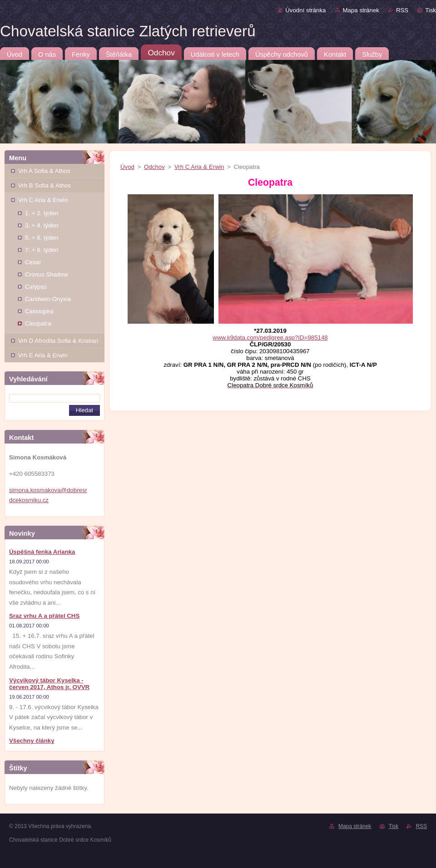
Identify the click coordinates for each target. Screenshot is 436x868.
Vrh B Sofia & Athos (45, 185)
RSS (402, 10)
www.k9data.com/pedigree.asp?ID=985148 (270, 338)
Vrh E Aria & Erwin (43, 355)
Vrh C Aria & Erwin (43, 200)
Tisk (431, 10)
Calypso (36, 287)
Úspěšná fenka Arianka (42, 552)
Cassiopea (39, 311)
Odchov (154, 167)
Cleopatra (38, 323)
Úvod (127, 167)
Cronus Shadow (46, 274)
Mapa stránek (361, 10)
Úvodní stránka (305, 10)
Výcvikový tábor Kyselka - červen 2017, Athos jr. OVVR (49, 684)
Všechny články (32, 741)
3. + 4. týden (42, 225)
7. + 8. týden (42, 250)
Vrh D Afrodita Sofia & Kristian (58, 341)
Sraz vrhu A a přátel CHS (44, 616)
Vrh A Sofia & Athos (44, 171)
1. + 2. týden (42, 213)
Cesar (33, 262)
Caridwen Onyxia (48, 299)
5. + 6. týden (42, 238)
